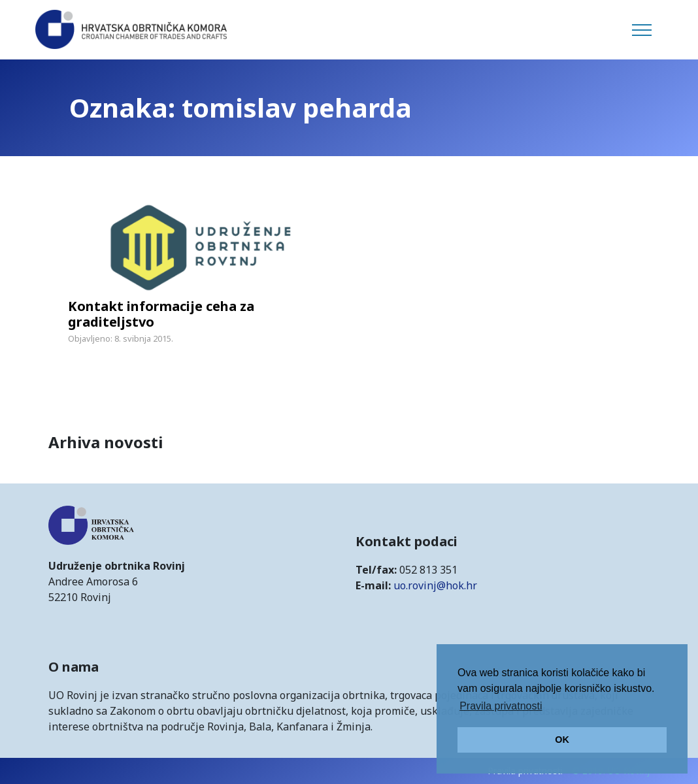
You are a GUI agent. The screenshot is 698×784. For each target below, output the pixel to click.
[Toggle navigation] (642, 30)
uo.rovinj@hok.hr (435, 585)
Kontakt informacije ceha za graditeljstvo (161, 314)
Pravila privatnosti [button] (501, 706)
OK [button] (562, 740)
